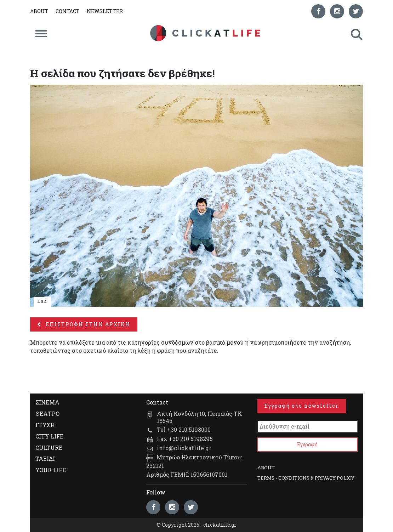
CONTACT (68, 11)
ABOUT (39, 11)
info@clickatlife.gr (184, 448)
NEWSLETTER (105, 11)
